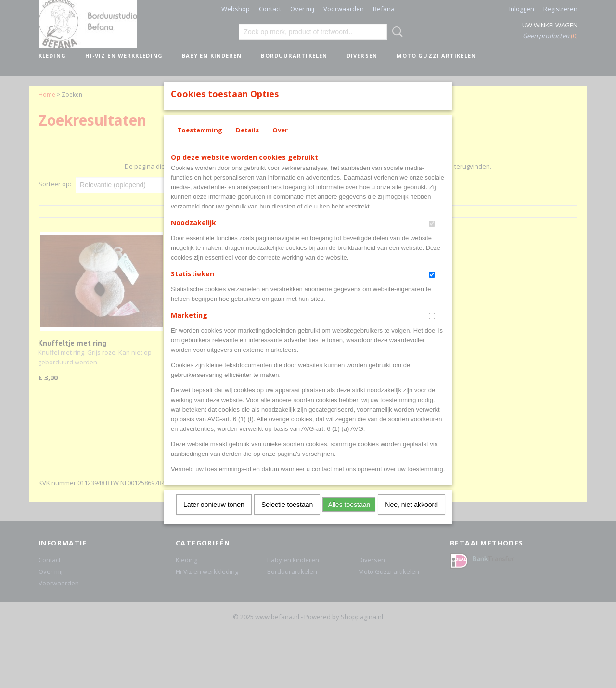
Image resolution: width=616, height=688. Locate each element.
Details (247, 143)
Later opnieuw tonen (214, 517)
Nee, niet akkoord (411, 517)
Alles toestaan (349, 517)
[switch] (432, 236)
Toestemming (200, 143)
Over (280, 143)
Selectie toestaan (287, 517)
